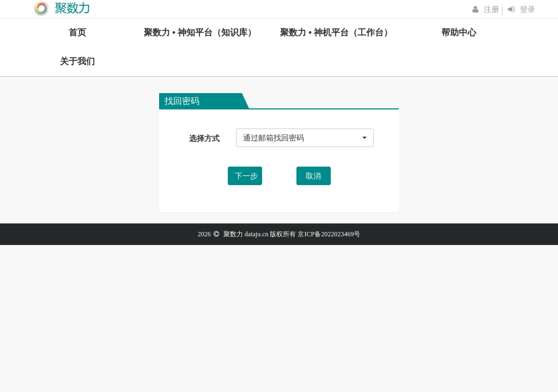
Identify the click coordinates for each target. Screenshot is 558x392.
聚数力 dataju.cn (246, 234)
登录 (527, 10)
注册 (492, 10)
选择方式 (204, 138)
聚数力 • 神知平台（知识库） (200, 32)
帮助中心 (459, 32)
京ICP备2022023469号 (329, 234)
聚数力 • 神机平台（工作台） (336, 32)
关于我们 (77, 61)
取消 (313, 176)
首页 (77, 32)
